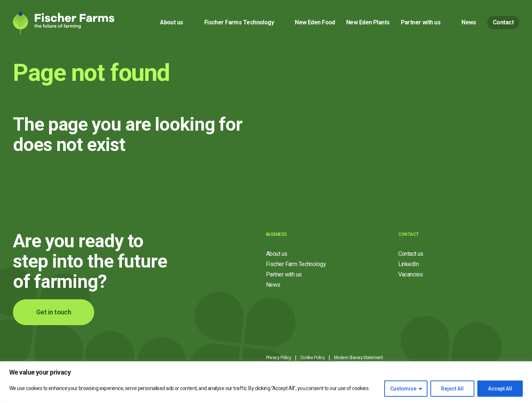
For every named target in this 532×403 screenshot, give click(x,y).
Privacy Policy (279, 358)
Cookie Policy (313, 358)
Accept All (500, 389)
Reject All (452, 389)
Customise (403, 389)
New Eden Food (315, 22)
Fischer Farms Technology (239, 22)
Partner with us (421, 22)
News (469, 22)
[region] (266, 382)
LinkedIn (409, 264)
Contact (503, 22)
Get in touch (54, 312)
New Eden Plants (368, 22)
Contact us (411, 254)
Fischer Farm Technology (296, 264)
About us (172, 22)
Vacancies (411, 274)
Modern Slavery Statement (359, 358)
